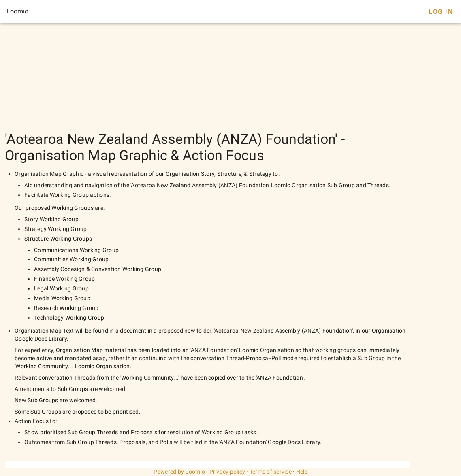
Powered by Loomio (179, 472)
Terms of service (271, 472)
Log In (441, 12)
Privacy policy (227, 472)
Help (302, 472)
